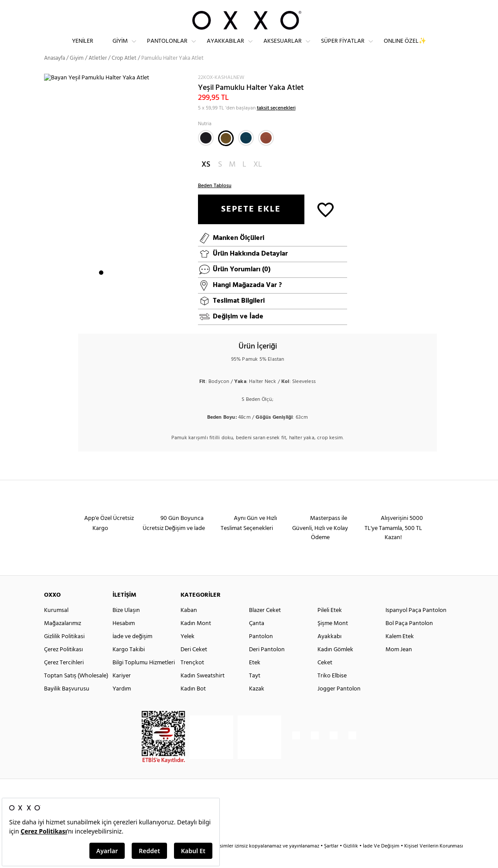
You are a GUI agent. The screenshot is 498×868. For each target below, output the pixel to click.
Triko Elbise (332, 691)
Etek (255, 678)
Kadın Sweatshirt (203, 691)
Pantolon (261, 652)
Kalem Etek (400, 652)
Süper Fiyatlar (343, 48)
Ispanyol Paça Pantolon (416, 626)
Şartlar (332, 861)
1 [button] (101, 288)
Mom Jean (399, 665)
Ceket (325, 678)
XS (206, 180)
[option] (118, 196)
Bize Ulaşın (126, 626)
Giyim (120, 48)
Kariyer (122, 691)
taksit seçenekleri (276, 123)
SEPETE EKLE (251, 225)
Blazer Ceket (265, 626)
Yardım (122, 704)
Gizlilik (351, 861)
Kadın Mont (196, 639)
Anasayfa (55, 74)
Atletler (98, 74)
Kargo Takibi (129, 665)
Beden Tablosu (215, 201)
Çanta (257, 639)
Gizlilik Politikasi (64, 652)
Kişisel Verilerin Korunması (434, 861)
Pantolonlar (167, 48)
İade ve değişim (132, 652)
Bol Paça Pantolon (409, 639)
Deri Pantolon (267, 665)
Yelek (188, 652)
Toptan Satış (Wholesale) (76, 691)
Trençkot (192, 678)
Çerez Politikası (63, 665)
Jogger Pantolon (339, 704)
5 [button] (133, 288)
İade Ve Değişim (381, 861)
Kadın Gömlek (335, 665)
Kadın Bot (193, 704)
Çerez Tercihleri (64, 678)
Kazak (257, 704)
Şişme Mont (333, 639)
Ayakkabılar (225, 48)
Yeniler (83, 48)
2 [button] (109, 288)
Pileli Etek (330, 626)
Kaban (189, 626)
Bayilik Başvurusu (67, 704)
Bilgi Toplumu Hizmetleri (144, 678)
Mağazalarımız (63, 639)
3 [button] (117, 288)
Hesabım (124, 639)
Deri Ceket (194, 665)
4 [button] (125, 288)
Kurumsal (56, 626)
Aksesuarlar (283, 48)
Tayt (255, 691)
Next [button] (48, 195)
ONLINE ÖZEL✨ (405, 48)
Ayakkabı (329, 652)
